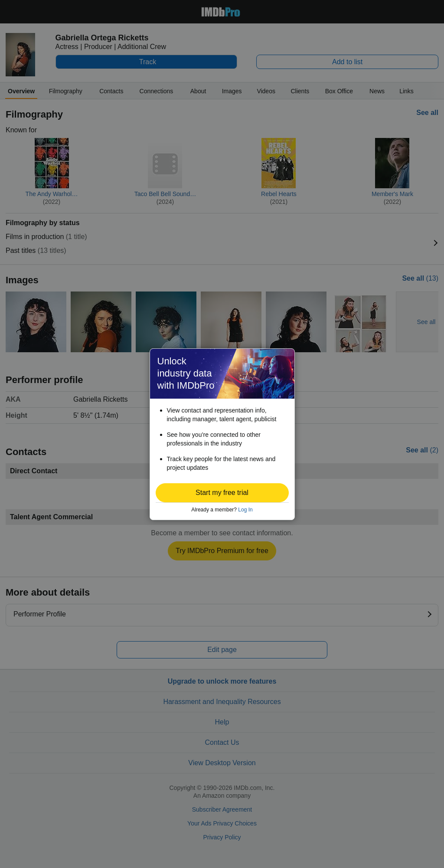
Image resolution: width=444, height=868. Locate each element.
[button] (222, 493)
